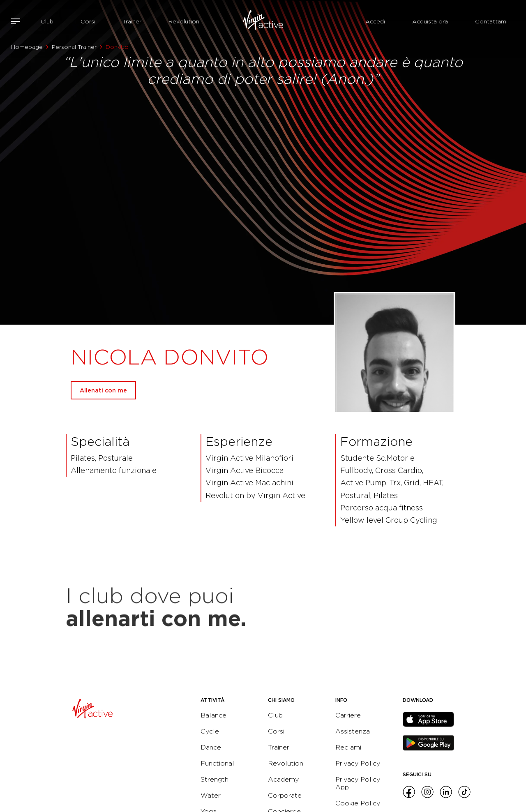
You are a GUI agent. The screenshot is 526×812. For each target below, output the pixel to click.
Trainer (132, 21)
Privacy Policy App (358, 783)
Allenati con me (103, 390)
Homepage (27, 47)
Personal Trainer (74, 47)
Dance (211, 747)
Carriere (348, 715)
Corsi (88, 21)
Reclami (348, 747)
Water (211, 795)
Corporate (285, 795)
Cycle (210, 731)
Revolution (184, 21)
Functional (217, 763)
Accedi (375, 21)
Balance (213, 715)
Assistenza (353, 731)
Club (47, 21)
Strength (215, 779)
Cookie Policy (358, 803)
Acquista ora (430, 21)
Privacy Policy (358, 763)
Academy (283, 779)
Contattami (491, 21)
